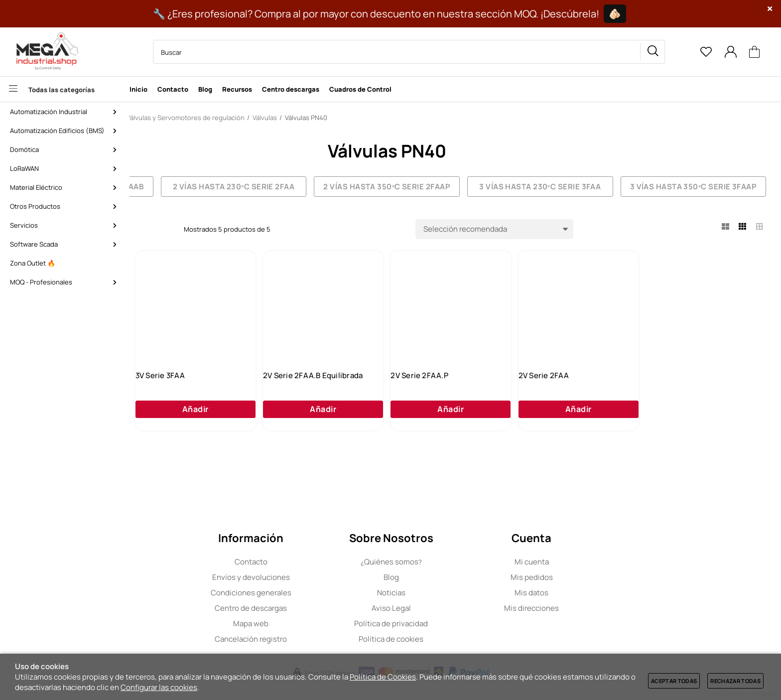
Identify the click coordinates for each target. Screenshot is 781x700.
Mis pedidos (595, 577)
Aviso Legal (455, 608)
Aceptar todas (674, 681)
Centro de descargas (315, 608)
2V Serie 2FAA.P (565, 395)
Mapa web (315, 624)
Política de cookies (455, 639)
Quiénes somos (455, 562)
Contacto (315, 562)
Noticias (455, 593)
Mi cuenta (595, 562)
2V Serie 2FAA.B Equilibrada (459, 395)
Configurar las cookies (159, 687)
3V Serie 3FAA (308, 395)
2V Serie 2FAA (687, 395)
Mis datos (596, 593)
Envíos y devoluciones (315, 577)
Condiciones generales (315, 593)
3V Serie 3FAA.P (185, 395)
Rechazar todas (735, 681)
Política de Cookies (383, 677)
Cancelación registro (315, 639)
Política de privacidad (455, 624)
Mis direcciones (596, 608)
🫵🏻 (615, 14)
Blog (455, 577)
